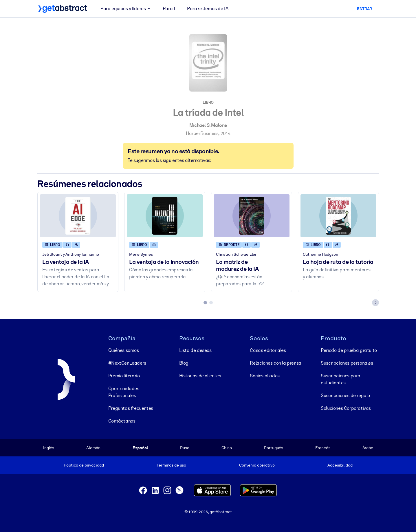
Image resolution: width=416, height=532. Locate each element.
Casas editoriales (268, 350)
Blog (184, 363)
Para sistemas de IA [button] (208, 9)
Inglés (49, 447)
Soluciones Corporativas (346, 408)
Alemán (93, 447)
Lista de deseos (195, 350)
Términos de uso (171, 465)
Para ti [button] (169, 9)
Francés (323, 447)
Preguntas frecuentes (130, 408)
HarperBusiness (202, 133)
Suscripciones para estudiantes (341, 379)
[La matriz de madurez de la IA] (252, 216)
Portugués (274, 447)
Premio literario (124, 375)
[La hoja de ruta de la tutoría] (338, 216)
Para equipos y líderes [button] (126, 9)
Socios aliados (265, 375)
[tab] (205, 303)
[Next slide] (375, 303)
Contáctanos (122, 421)
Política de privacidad (84, 465)
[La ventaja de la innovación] (165, 216)
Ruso (185, 447)
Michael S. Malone (208, 125)
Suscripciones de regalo (345, 395)
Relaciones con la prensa (275, 363)
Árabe (368, 447)
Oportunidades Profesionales (123, 392)
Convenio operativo (257, 465)
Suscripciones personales (347, 363)
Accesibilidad (340, 465)
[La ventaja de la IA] (78, 216)
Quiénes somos (123, 350)
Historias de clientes (200, 375)
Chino (226, 447)
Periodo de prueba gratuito (349, 350)
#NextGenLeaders (127, 363)
